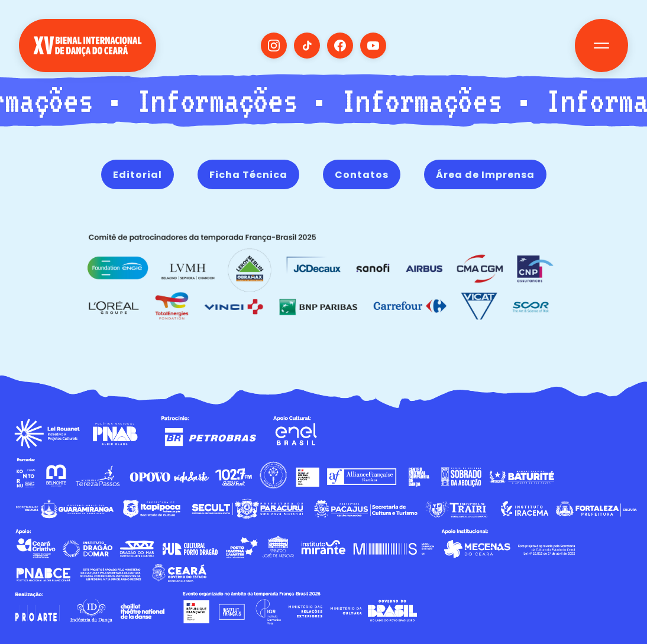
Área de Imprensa (485, 175)
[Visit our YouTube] (373, 46)
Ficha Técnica (248, 175)
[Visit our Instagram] (274, 46)
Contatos (362, 175)
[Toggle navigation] (601, 46)
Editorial (138, 175)
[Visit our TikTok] (307, 46)
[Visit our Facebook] (340, 46)
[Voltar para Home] (88, 58)
